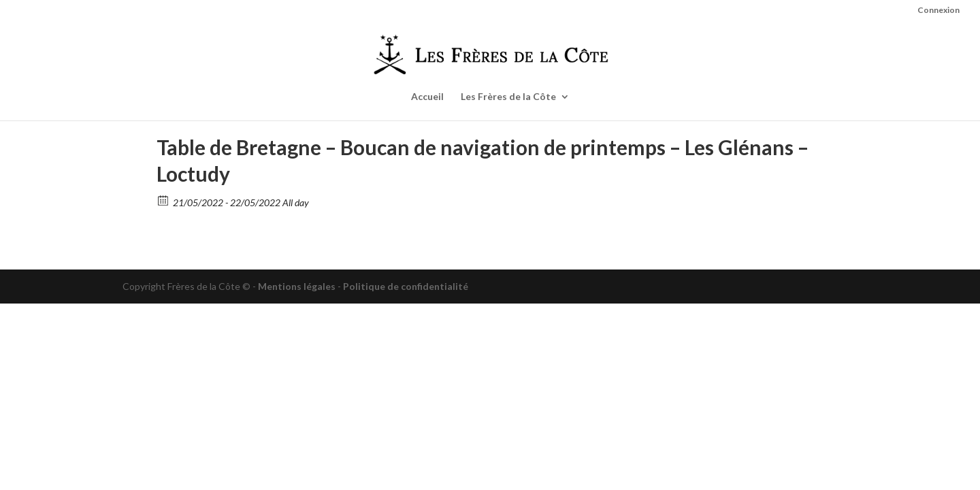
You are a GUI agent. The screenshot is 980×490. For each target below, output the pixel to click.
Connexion (938, 11)
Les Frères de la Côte (508, 97)
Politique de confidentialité (406, 286)
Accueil (427, 97)
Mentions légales (297, 286)
